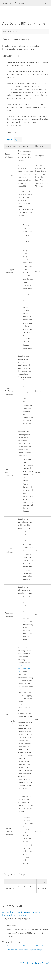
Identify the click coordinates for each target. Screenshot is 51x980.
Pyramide (6, 917)
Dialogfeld (8, 140)
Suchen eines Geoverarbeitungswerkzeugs (24, 951)
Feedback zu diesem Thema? (36, 965)
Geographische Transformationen (17, 914)
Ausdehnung (39, 914)
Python (18, 140)
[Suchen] (46, 3)
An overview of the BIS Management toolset (25, 948)
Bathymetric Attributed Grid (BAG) (24, 669)
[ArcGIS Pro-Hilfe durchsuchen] (23, 3)
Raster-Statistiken (19, 917)
